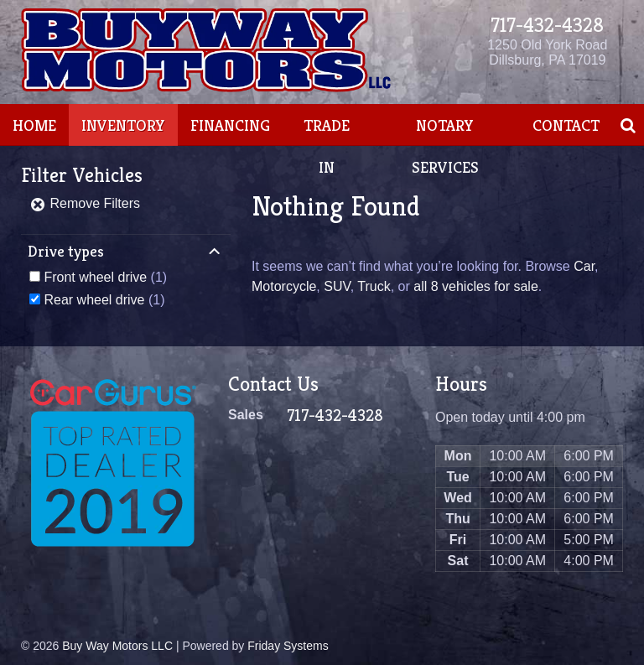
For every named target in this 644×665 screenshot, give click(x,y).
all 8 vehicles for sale (476, 286)
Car (584, 266)
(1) (105, 277)
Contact (566, 125)
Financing (230, 125)
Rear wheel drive (94, 300)
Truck (374, 286)
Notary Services (445, 146)
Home (34, 125)
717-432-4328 (547, 25)
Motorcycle (284, 286)
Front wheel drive (95, 277)
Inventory (123, 125)
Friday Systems (288, 646)
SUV (337, 286)
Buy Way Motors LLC (117, 646)
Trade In (327, 146)
